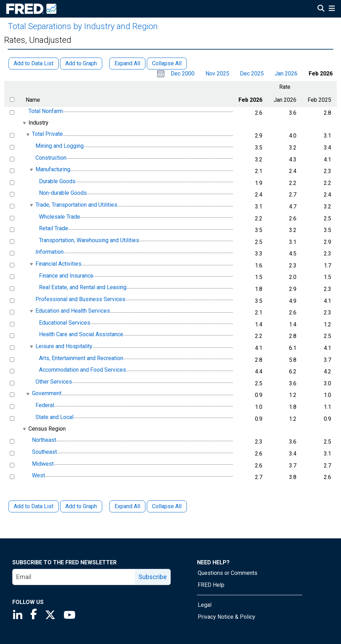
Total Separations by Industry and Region (83, 26)
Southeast (44, 452)
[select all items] (12, 99)
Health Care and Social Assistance (81, 335)
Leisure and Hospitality (64, 346)
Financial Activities (58, 264)
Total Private (47, 134)
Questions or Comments (228, 573)
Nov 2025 (217, 74)
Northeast (44, 440)
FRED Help (211, 585)
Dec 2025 (252, 74)
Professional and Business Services (80, 299)
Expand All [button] (127, 63)
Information (50, 252)
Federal (45, 405)
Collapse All (167, 506)
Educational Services (65, 323)
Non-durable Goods (63, 193)
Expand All (127, 506)
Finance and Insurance (66, 276)
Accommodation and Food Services (83, 370)
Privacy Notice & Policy (227, 617)
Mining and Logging (60, 146)
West (38, 475)
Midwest (43, 464)
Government (47, 394)
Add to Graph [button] (81, 63)
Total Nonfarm (46, 111)
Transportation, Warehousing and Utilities (89, 240)
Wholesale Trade (60, 217)
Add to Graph (81, 506)
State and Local (54, 417)
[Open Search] (321, 9)
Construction (51, 158)
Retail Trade (54, 228)
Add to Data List (34, 506)
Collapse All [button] (167, 63)
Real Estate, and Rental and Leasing (83, 287)
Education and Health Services (73, 311)
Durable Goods (57, 181)
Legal (205, 605)
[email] (74, 577)
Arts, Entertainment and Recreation (81, 358)
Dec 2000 (183, 74)
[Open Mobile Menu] (332, 9)
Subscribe (153, 577)
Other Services (54, 382)
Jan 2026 (286, 74)
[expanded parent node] (24, 123)
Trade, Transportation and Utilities (76, 205)
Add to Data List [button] (34, 63)
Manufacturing (53, 169)
